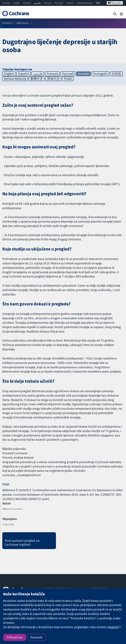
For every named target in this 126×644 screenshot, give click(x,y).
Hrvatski (6, 3)
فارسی (37, 3)
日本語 (116, 74)
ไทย (98, 3)
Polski (68, 79)
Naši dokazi (23, 23)
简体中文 (53, 79)
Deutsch (70, 3)
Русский (59, 3)
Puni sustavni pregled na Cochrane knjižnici (22, 543)
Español (27, 3)
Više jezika (115, 3)
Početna (7, 23)
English (17, 3)
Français (48, 3)
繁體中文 (37, 79)
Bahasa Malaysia (85, 3)
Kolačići (113, 627)
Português (100, 74)
